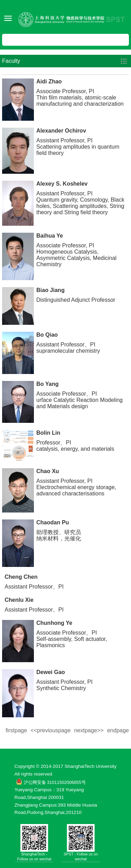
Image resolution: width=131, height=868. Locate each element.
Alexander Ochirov (61, 131)
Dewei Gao (51, 672)
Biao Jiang (50, 290)
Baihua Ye (50, 236)
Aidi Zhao (49, 81)
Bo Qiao (47, 335)
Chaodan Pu (53, 522)
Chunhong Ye (54, 623)
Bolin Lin (48, 433)
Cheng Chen (21, 577)
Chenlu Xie (19, 600)
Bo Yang (48, 384)
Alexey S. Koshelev (62, 184)
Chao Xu (48, 471)
